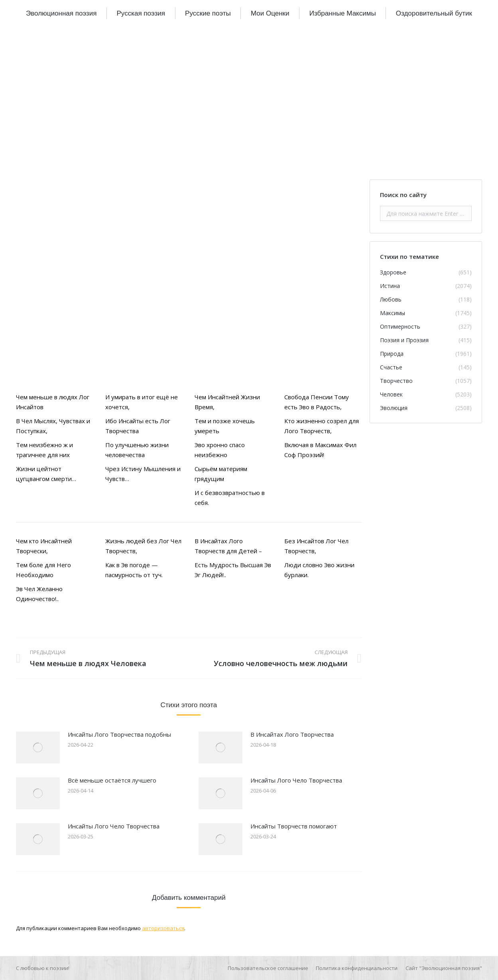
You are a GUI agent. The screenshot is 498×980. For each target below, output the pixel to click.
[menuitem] (61, 13)
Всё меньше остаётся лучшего (112, 780)
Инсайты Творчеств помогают (294, 826)
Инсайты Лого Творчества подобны (119, 734)
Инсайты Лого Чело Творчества (296, 780)
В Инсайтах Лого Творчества (292, 734)
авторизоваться (163, 928)
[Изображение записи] (38, 747)
